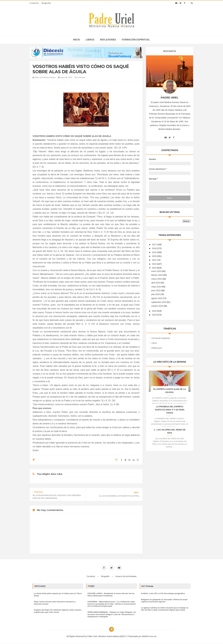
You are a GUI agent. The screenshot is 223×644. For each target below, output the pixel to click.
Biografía (46, 3)
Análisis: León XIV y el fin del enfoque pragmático (163, 593)
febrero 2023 (157, 275)
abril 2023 (156, 283)
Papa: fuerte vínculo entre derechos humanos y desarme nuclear (55, 603)
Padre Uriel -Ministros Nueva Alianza (104, 636)
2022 (155, 264)
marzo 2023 (157, 279)
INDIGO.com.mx (149, 636)
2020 (155, 256)
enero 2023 (157, 271)
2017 (155, 245)
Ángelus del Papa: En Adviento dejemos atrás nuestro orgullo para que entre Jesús (58, 611)
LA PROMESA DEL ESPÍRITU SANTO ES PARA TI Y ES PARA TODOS (170, 410)
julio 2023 (156, 294)
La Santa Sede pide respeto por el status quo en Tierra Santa (58, 595)
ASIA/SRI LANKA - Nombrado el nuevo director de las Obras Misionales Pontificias (111, 595)
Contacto (34, 3)
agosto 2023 (157, 298)
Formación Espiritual (161, 338)
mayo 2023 (157, 287)
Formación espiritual (136, 40)
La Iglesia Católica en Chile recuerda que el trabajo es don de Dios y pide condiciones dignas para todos (165, 609)
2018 (155, 248)
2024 (155, 311)
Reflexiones (108, 40)
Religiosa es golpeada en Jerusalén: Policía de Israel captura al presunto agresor (164, 601)
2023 (155, 268)
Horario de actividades (126, 576)
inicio (77, 40)
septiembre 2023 (159, 302)
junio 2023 (156, 290)
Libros (90, 40)
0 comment (80, 77)
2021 (155, 260)
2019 (155, 252)
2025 (155, 315)
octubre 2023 (157, 306)
